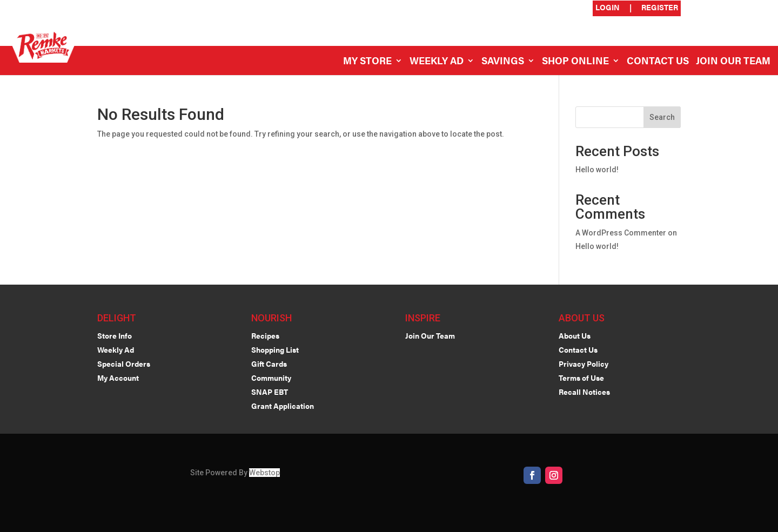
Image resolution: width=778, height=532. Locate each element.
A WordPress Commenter (621, 233)
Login (608, 8)
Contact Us (658, 62)
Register (660, 8)
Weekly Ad (437, 62)
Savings (503, 62)
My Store (367, 62)
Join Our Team (733, 62)
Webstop (264, 473)
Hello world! (597, 170)
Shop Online (575, 62)
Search (662, 117)
